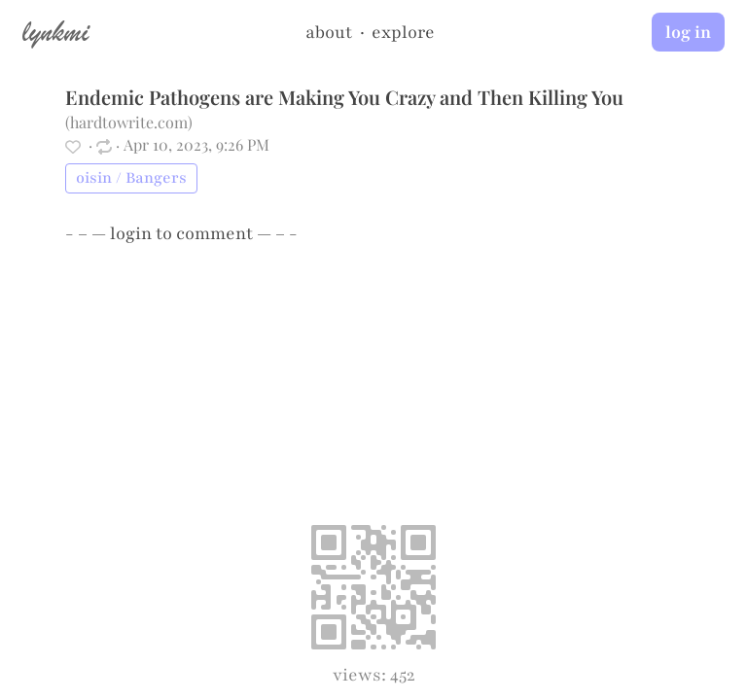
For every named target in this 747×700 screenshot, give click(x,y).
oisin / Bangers (131, 178)
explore (403, 32)
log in (688, 32)
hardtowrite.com (129, 122)
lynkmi (55, 31)
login (131, 233)
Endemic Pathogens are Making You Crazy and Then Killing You (344, 97)
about (329, 32)
